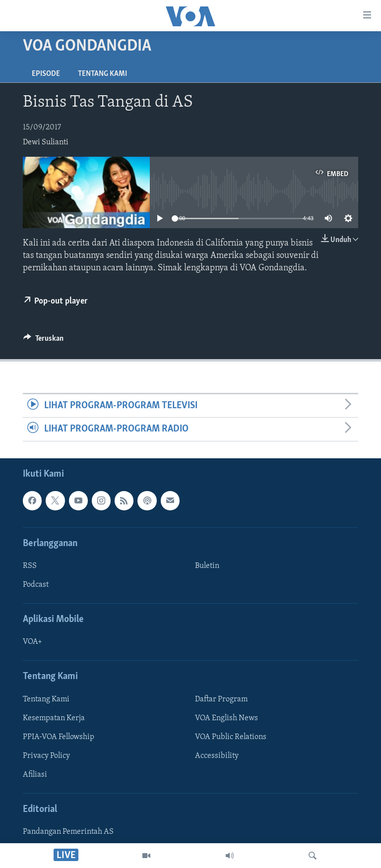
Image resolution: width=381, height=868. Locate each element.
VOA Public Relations (231, 737)
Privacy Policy (46, 756)
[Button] (43, 341)
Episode (46, 74)
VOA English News (226, 718)
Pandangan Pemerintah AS (68, 832)
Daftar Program (221, 699)
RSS (30, 566)
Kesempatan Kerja (54, 718)
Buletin (207, 566)
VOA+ (32, 642)
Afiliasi (35, 775)
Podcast (36, 585)
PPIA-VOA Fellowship (59, 737)
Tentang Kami (102, 74)
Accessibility (217, 756)
